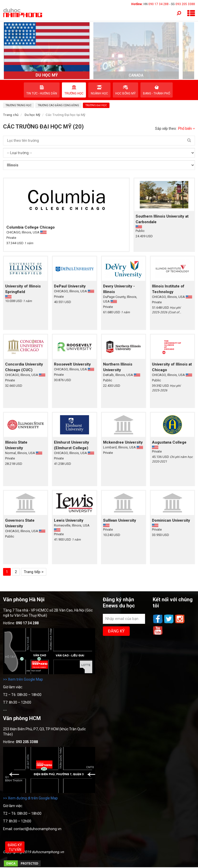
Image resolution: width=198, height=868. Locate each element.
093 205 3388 (185, 4)
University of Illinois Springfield (23, 289)
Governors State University (20, 523)
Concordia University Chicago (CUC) (24, 367)
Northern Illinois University (118, 367)
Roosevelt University (72, 364)
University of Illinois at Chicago (172, 367)
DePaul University (70, 286)
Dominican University (171, 520)
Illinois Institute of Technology (168, 289)
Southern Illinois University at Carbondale (162, 219)
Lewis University (69, 520)
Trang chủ (11, 115)
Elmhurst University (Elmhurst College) (71, 445)
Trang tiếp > (34, 572)
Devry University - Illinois (119, 289)
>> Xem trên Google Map (23, 679)
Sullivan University (120, 520)
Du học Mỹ (32, 115)
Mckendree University (123, 442)
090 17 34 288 (158, 4)
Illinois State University (16, 445)
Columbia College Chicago (31, 227)
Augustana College (169, 442)
